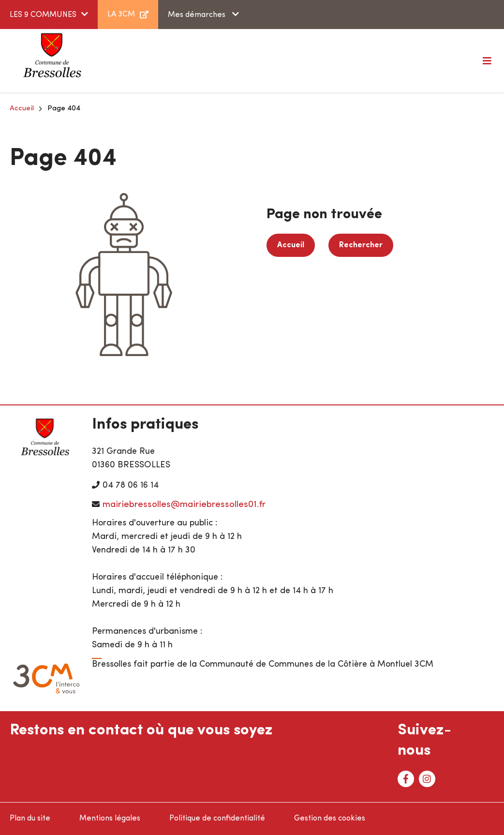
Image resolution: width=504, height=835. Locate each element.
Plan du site (30, 819)
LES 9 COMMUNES (43, 15)
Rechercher (361, 245)
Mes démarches (198, 15)
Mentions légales (110, 819)
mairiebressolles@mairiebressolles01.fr (184, 505)
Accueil (22, 109)
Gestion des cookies (330, 819)
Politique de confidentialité (217, 819)
